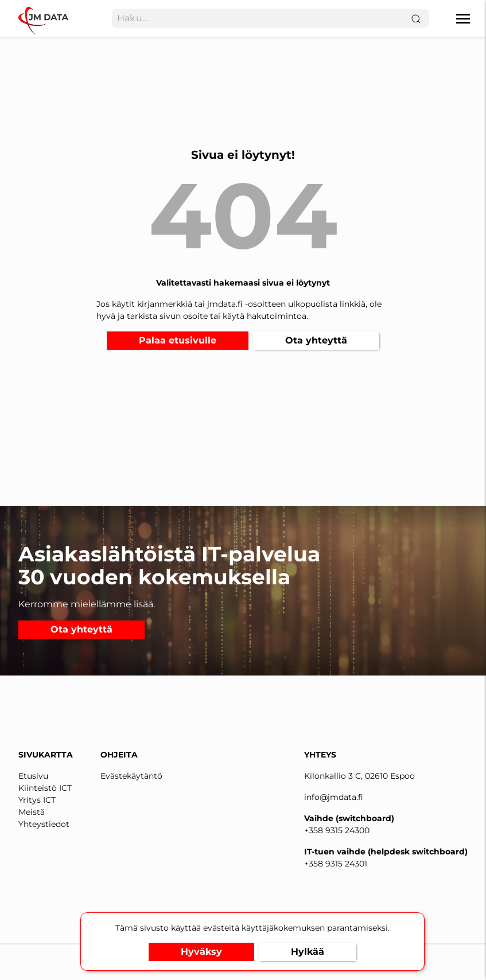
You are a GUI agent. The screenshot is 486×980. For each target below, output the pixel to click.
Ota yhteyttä (316, 340)
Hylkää (308, 952)
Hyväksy (201, 952)
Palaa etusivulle (178, 340)
